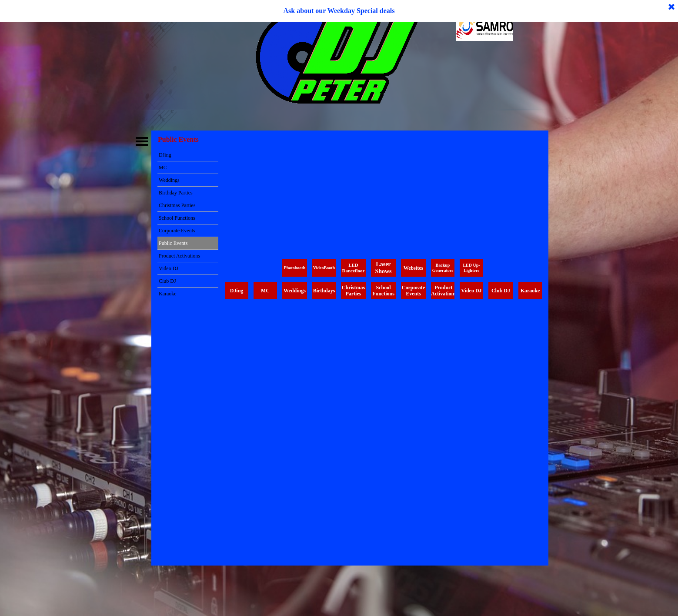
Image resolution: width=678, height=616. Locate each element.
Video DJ (169, 268)
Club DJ (167, 281)
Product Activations (179, 256)
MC (163, 167)
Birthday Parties (176, 193)
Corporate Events (177, 231)
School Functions (177, 218)
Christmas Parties (177, 205)
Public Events (173, 243)
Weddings (169, 180)
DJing (165, 155)
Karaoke (168, 294)
